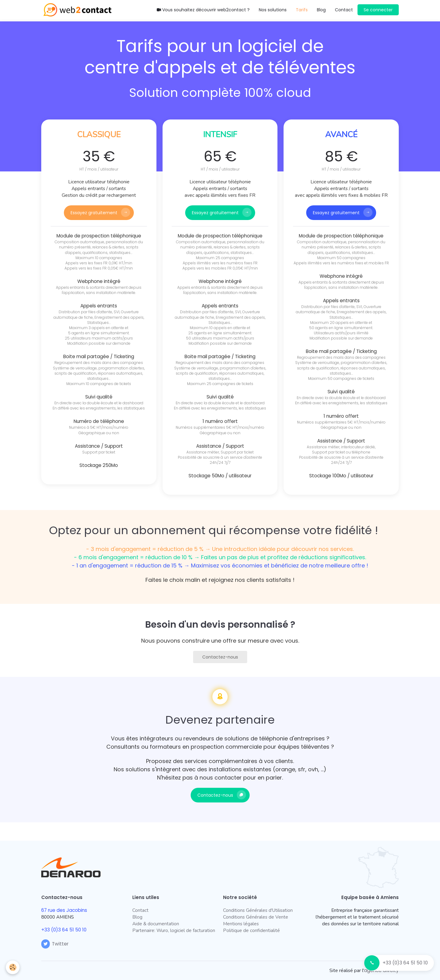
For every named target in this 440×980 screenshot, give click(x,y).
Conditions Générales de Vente (256, 917)
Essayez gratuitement (94, 213)
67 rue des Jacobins (64, 910)
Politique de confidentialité (251, 930)
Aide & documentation (156, 924)
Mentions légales (241, 924)
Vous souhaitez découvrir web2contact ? (203, 10)
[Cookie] (13, 967)
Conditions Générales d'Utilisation (258, 910)
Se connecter (378, 10)
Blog (321, 10)
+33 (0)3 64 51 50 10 (405, 963)
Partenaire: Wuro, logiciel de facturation (174, 930)
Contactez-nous (220, 657)
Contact (344, 10)
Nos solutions (273, 10)
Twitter (55, 944)
